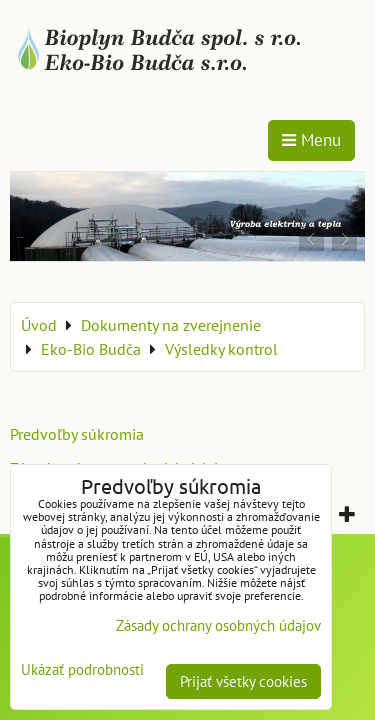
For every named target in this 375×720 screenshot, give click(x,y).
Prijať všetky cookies (243, 681)
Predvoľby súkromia (77, 434)
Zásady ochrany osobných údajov (218, 625)
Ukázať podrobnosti (82, 670)
